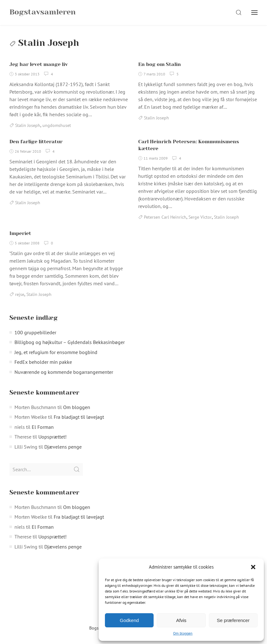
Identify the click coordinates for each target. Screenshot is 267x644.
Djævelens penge (63, 447)
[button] (254, 567)
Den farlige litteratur (36, 142)
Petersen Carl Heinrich (165, 217)
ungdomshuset (57, 125)
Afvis (181, 620)
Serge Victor (200, 217)
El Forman (43, 427)
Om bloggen (183, 633)
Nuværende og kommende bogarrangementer (64, 372)
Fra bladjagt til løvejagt (79, 417)
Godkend (129, 620)
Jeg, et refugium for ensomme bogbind (56, 352)
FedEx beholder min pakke (43, 362)
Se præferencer (233, 620)
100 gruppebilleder (35, 332)
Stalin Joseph (28, 125)
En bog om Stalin (160, 64)
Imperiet (20, 233)
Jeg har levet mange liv (39, 64)
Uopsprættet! (52, 437)
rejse (20, 294)
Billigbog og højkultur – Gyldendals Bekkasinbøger (70, 342)
